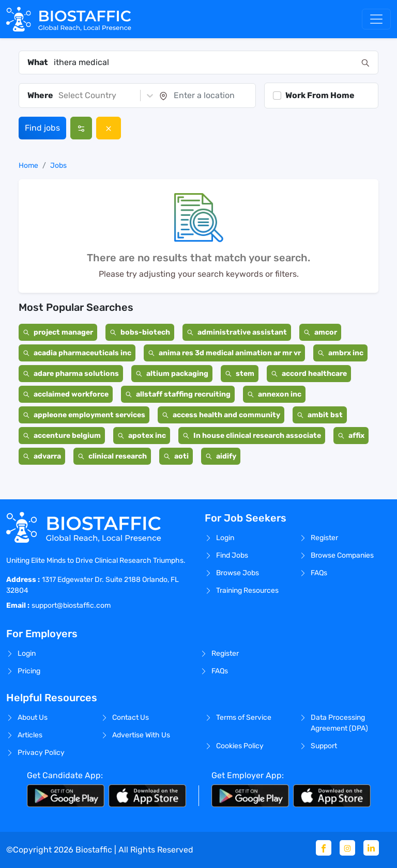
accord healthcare (309, 374)
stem (240, 374)
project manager (58, 332)
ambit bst (320, 415)
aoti (176, 456)
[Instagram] (347, 848)
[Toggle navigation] (376, 19)
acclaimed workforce (66, 394)
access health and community (221, 415)
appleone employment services (84, 415)
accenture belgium (62, 436)
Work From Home (320, 95)
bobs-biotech (140, 332)
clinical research (112, 456)
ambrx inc (340, 353)
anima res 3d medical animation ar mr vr (224, 353)
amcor (320, 332)
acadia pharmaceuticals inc (77, 353)
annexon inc (274, 394)
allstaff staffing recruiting (178, 394)
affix (351, 436)
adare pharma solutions (71, 374)
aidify (221, 456)
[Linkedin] (371, 848)
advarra (42, 456)
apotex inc (142, 436)
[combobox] (204, 62)
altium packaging (172, 374)
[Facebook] (324, 848)
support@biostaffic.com (71, 605)
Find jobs (42, 128)
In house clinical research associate (252, 436)
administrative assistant (237, 332)
